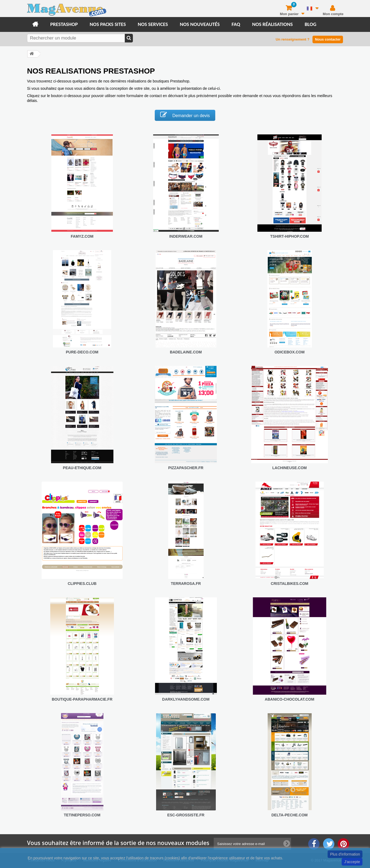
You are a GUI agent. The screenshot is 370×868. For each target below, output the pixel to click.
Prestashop (64, 24)
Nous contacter (328, 39)
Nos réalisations (272, 24)
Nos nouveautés (200, 24)
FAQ (236, 24)
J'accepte (352, 862)
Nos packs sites (108, 24)
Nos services (153, 24)
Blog (310, 24)
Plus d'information (345, 854)
